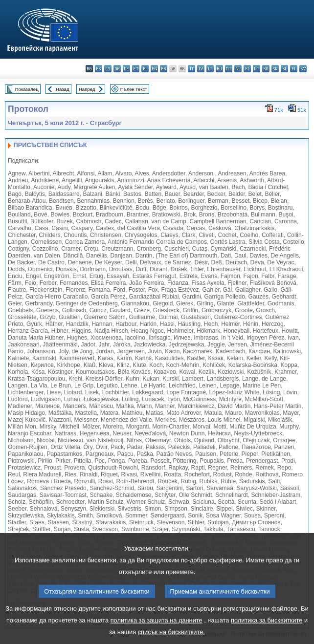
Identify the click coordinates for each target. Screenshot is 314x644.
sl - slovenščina (284, 69)
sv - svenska (303, 69)
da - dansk (117, 69)
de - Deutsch (126, 69)
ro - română (266, 69)
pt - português (257, 69)
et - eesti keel (136, 69)
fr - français (164, 69)
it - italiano (191, 69)
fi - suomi (294, 69)
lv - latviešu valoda (201, 69)
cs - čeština (108, 69)
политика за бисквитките (267, 628)
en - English (154, 69)
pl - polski (247, 69)
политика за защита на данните (157, 628)
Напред (87, 89)
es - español (99, 69)
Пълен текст (134, 89)
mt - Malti (229, 69)
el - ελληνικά (145, 69)
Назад (63, 89)
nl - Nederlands (238, 69)
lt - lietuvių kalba (210, 69)
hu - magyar (219, 69)
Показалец (27, 89)
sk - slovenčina (275, 69)
